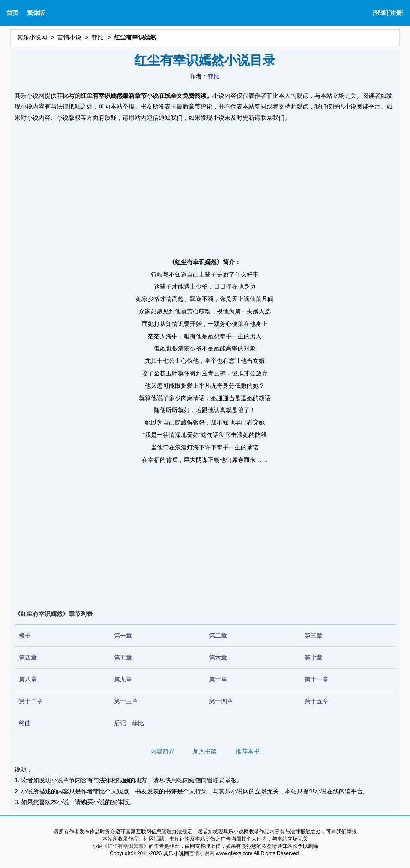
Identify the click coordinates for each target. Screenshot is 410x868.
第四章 (28, 657)
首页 (12, 13)
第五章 (123, 657)
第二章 (218, 636)
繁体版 (36, 13)
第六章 (218, 657)
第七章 (314, 657)
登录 (380, 13)
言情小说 (69, 37)
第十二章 (31, 701)
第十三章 (126, 701)
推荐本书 (248, 751)
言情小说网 (202, 853)
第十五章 (317, 701)
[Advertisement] (205, 187)
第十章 (218, 679)
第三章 (314, 636)
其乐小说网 (32, 37)
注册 (396, 13)
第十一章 (317, 679)
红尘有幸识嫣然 (126, 846)
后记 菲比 (129, 723)
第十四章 (221, 701)
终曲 (25, 723)
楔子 (25, 636)
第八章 (28, 679)
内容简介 (162, 751)
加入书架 (205, 751)
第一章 (123, 636)
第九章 (123, 679)
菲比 (98, 37)
